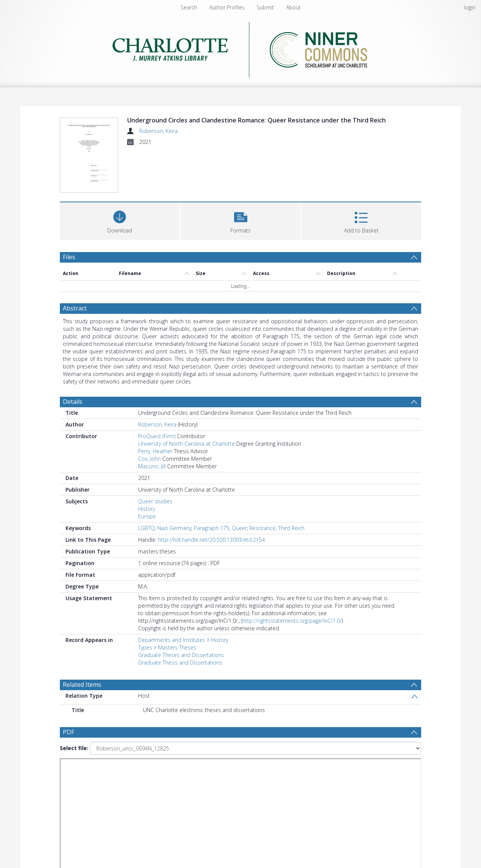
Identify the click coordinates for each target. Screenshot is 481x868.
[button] (241, 220)
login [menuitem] (470, 7)
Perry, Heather (155, 451)
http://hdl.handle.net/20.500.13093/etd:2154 (212, 540)
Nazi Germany (174, 528)
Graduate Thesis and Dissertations (180, 662)
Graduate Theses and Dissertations (181, 655)
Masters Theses (177, 647)
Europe (147, 516)
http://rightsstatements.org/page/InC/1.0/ (292, 621)
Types (145, 647)
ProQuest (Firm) (157, 436)
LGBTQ (146, 528)
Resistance (263, 528)
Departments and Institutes (172, 640)
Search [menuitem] (189, 7)
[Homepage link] (241, 48)
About (293, 7)
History (147, 509)
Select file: (74, 748)
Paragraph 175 (212, 528)
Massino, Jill (152, 466)
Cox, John (149, 459)
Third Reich (291, 528)
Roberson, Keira (158, 131)
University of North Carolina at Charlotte (186, 444)
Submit (265, 7)
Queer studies (155, 501)
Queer (239, 528)
